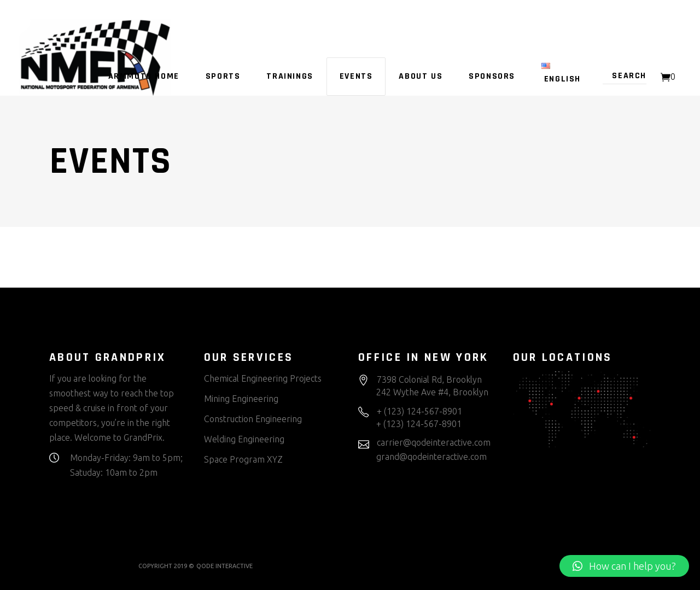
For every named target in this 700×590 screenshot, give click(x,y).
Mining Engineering (241, 399)
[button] (624, 566)
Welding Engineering (244, 439)
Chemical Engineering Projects (263, 378)
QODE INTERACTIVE (224, 566)
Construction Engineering (253, 419)
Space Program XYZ (243, 459)
